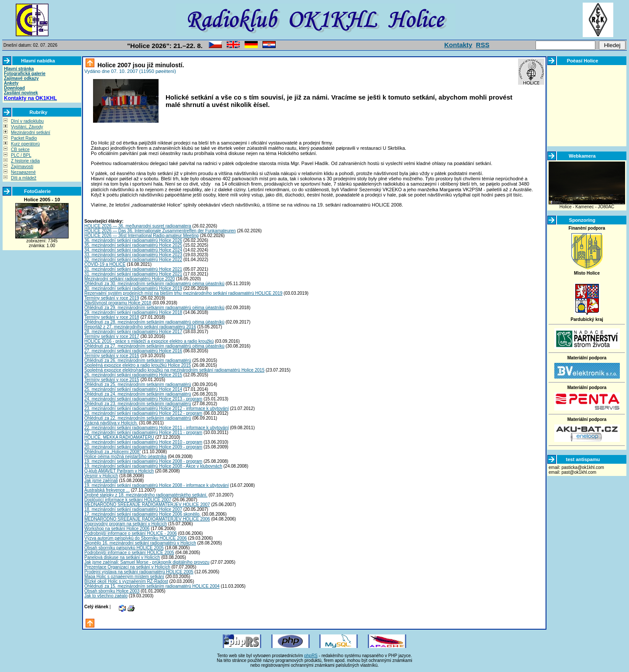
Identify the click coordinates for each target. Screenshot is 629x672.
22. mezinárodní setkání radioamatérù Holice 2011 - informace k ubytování (157, 428)
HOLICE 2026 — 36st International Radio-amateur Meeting (142, 236)
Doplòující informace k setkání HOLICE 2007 (128, 500)
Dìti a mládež (24, 178)
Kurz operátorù (25, 144)
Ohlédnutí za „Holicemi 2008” (113, 452)
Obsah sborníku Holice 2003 (112, 591)
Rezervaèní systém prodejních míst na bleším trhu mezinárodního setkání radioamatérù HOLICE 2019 (183, 293)
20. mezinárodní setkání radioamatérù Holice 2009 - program (143, 447)
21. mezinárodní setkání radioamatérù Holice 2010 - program (143, 442)
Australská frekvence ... (107, 490)
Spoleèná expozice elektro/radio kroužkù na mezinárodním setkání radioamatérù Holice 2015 (174, 370)
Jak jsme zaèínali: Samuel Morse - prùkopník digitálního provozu (147, 562)
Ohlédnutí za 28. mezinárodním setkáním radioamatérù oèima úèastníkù (154, 322)
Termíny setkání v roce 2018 (112, 317)
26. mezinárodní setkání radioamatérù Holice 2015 (133, 375)
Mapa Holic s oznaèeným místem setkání (124, 577)
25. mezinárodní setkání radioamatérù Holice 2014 (133, 389)
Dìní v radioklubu (27, 121)
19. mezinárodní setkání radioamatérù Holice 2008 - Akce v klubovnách (153, 466)
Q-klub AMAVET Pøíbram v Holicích (119, 471)
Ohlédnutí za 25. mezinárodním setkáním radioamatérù (138, 384)
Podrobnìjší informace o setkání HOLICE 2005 (129, 553)
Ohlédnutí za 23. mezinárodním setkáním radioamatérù (138, 404)
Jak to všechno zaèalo (106, 596)
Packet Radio (24, 138)
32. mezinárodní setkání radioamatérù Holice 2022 (133, 260)
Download (14, 88)
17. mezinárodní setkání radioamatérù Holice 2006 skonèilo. (142, 514)
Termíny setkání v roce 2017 (112, 336)
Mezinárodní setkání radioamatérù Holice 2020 (130, 279)
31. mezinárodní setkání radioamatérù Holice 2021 (133, 269)
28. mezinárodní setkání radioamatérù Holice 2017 (133, 332)
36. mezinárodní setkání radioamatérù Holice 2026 (133, 240)
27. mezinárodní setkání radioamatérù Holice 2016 (133, 351)
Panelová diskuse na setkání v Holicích (122, 557)
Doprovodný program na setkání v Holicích (126, 524)
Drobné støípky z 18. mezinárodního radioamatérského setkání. (146, 495)
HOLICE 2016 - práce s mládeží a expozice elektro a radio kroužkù (149, 341)
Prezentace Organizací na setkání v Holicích (127, 567)
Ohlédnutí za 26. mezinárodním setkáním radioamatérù (138, 360)
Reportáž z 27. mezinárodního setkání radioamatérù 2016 (140, 327)
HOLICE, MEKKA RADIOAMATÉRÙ (119, 437)
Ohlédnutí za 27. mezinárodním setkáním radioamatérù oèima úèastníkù (154, 346)
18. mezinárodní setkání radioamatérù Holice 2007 (133, 509)
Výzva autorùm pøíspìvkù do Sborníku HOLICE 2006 (136, 538)
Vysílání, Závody (27, 127)
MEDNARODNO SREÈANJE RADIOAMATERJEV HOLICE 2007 (147, 505)
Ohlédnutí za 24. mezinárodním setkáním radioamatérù (138, 394)
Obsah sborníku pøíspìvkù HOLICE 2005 (124, 548)
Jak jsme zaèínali (101, 481)
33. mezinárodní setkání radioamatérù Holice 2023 (133, 255)
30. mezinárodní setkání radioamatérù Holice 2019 (133, 288)
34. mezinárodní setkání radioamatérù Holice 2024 (133, 250)
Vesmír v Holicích (101, 476)
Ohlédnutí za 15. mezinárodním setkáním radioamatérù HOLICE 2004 (152, 586)
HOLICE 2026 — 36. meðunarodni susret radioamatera (138, 226)
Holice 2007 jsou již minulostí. (140, 65)
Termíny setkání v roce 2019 (112, 298)
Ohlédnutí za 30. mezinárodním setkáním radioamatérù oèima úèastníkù (154, 284)
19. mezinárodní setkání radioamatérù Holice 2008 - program (143, 461)
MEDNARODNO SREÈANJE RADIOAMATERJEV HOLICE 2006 (147, 519)
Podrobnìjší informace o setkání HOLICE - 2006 (131, 533)
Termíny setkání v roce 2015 (112, 380)
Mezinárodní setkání (31, 133)
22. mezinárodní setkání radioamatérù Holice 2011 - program (143, 432)
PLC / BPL (21, 155)
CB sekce (20, 150)
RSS (483, 45)
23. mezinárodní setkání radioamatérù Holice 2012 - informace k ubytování (157, 408)
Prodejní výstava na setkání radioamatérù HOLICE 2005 (139, 572)
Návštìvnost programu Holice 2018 (118, 303)
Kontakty (458, 45)
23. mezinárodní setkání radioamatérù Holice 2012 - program (143, 413)
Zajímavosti (22, 167)
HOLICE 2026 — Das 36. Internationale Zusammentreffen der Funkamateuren (160, 231)
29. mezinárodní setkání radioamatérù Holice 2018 (133, 312)
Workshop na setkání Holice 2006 (117, 529)
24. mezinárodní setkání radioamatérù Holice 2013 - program (143, 399)
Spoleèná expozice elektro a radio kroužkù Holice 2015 (138, 365)
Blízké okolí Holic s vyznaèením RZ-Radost (126, 581)
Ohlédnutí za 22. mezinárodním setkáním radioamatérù (138, 418)
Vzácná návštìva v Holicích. (111, 423)
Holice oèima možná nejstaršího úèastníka (125, 457)
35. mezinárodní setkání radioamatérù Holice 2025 (133, 245)
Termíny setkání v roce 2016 (112, 356)
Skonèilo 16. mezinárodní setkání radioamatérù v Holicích (140, 543)
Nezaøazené (23, 172)
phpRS (311, 656)
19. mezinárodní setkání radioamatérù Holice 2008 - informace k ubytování (157, 485)
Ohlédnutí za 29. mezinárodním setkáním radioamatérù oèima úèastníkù (154, 308)
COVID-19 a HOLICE (105, 264)
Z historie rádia (25, 161)
